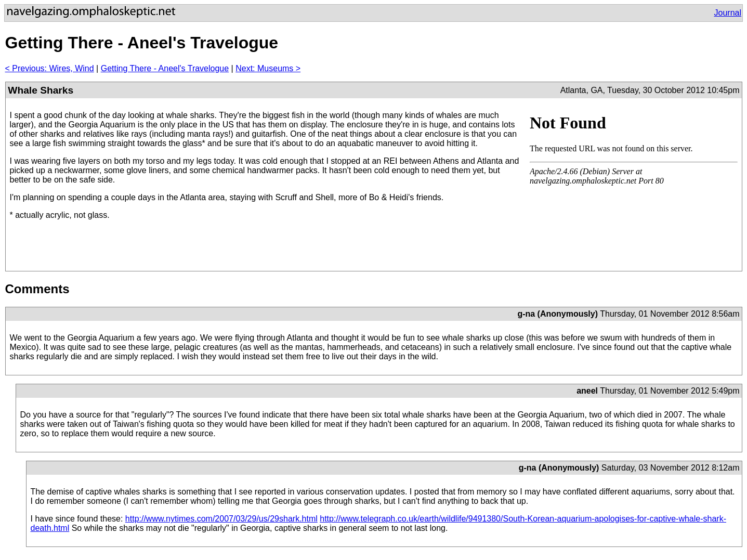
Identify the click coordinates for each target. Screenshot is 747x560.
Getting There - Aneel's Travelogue (165, 68)
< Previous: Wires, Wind (50, 68)
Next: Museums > (268, 68)
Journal (728, 13)
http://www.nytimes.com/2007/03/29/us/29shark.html (221, 519)
